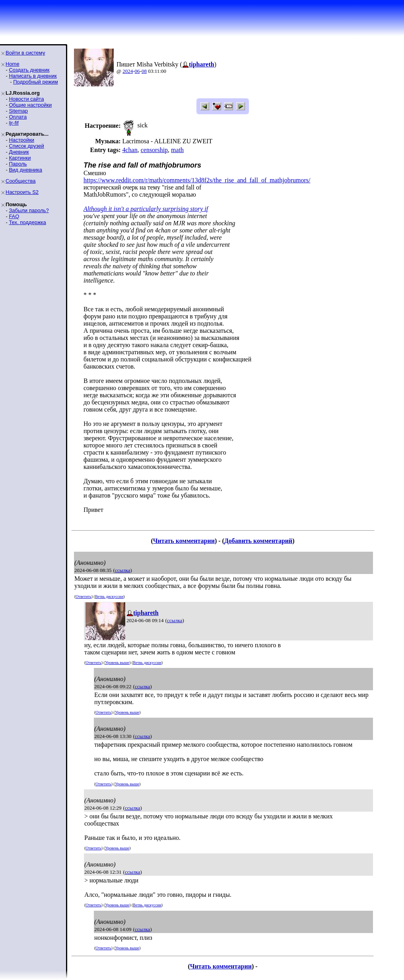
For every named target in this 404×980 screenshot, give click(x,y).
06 (137, 71)
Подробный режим (35, 82)
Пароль (18, 164)
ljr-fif (14, 123)
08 (144, 71)
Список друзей (26, 146)
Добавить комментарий (258, 541)
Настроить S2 (22, 192)
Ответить (83, 596)
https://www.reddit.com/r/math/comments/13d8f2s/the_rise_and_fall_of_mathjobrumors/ (197, 180)
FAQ (14, 216)
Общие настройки (30, 105)
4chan (130, 150)
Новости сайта (26, 99)
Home (13, 64)
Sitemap (18, 111)
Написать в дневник (33, 76)
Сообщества (21, 181)
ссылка (123, 570)
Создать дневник (29, 70)
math (177, 150)
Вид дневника (25, 170)
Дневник (19, 152)
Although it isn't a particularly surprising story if (146, 209)
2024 (128, 71)
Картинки (20, 158)
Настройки (21, 140)
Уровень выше (117, 663)
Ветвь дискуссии (109, 596)
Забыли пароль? (29, 210)
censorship (154, 150)
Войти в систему (25, 53)
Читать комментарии (184, 541)
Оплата (18, 117)
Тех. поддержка (27, 222)
